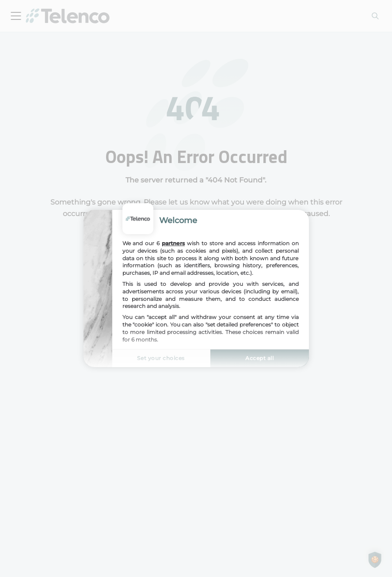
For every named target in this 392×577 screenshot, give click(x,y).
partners (173, 243)
